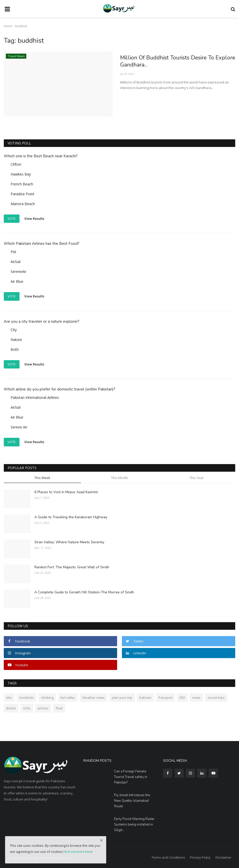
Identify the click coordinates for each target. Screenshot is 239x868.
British (11, 708)
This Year (197, 478)
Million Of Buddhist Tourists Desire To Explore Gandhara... (178, 61)
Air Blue (17, 281)
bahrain (145, 698)
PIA (13, 252)
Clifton (16, 164)
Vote (12, 219)
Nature (16, 340)
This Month (119, 478)
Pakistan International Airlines (35, 397)
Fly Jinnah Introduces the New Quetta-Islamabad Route (132, 801)
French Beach (22, 184)
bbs (9, 698)
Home (8, 26)
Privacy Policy (200, 857)
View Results (34, 218)
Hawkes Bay (21, 174)
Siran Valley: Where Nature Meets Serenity (69, 542)
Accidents (27, 698)
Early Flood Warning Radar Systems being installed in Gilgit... (134, 824)
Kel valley (68, 698)
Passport (166, 698)
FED (182, 698)
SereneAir (18, 272)
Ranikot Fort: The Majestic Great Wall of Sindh (72, 567)
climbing (47, 698)
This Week (42, 478)
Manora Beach (23, 204)
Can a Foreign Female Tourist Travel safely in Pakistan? (131, 777)
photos (43, 708)
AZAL (27, 708)
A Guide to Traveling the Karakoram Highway (71, 517)
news (196, 698)
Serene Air (19, 427)
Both (15, 349)
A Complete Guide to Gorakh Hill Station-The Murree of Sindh (84, 592)
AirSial (16, 262)
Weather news (93, 698)
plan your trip (122, 698)
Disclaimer (223, 857)
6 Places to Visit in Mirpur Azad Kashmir (66, 492)
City (14, 330)
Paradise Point (23, 194)
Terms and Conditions (168, 857)
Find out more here (78, 852)
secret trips (216, 698)
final (59, 708)
